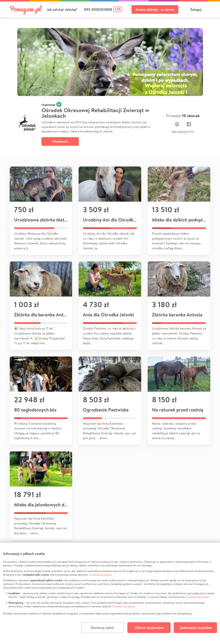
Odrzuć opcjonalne (149, 628)
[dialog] (110, 593)
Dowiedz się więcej (101, 575)
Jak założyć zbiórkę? (62, 9)
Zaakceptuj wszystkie (195, 628)
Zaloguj (196, 9)
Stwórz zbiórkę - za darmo (155, 9)
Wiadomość (60, 141)
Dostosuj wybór (103, 628)
